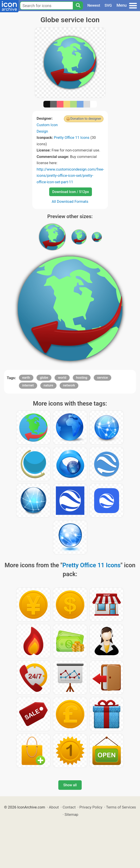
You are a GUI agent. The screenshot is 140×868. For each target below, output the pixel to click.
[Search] (78, 6)
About (54, 807)
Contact (69, 807)
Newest (94, 5)
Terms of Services (121, 807)
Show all (70, 785)
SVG (108, 5)
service (102, 378)
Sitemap (71, 814)
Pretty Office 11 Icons (72, 137)
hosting (82, 378)
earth (26, 378)
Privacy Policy (91, 807)
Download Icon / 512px (71, 192)
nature (48, 385)
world (62, 378)
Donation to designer (86, 119)
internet (28, 385)
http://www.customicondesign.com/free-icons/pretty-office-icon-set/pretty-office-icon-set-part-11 (70, 176)
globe (44, 378)
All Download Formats (70, 201)
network (69, 385)
